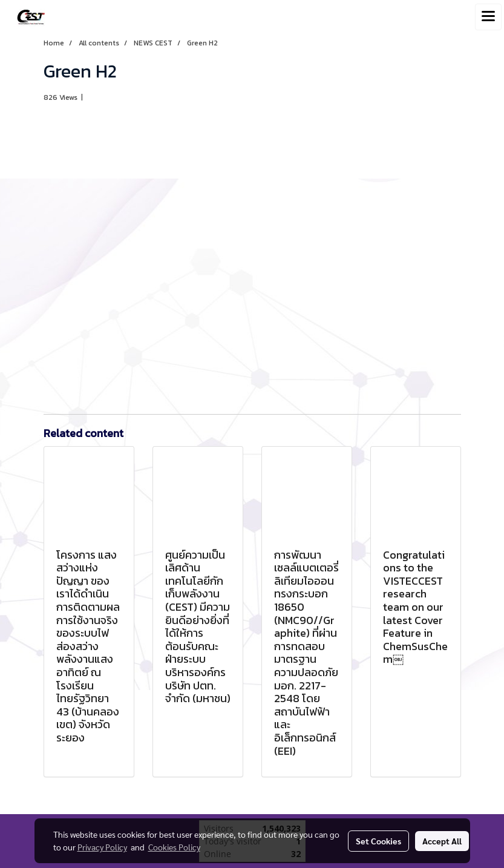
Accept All (442, 841)
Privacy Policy (102, 847)
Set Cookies (378, 841)
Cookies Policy (174, 847)
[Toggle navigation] (488, 17)
